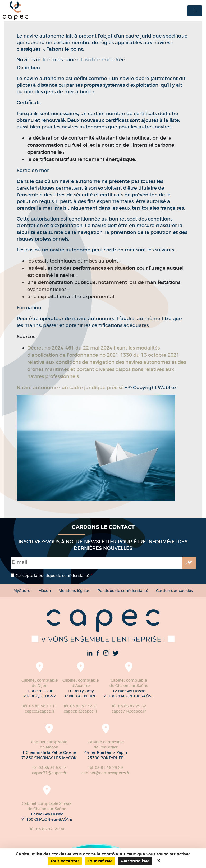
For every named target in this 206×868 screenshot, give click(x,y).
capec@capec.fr (40, 711)
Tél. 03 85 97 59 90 (47, 829)
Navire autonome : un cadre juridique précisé (70, 388)
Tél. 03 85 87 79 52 (129, 706)
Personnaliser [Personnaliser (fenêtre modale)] (135, 861)
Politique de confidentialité (123, 591)
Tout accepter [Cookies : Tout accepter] (65, 861)
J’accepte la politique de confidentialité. (54, 576)
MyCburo (22, 591)
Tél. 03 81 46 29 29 (106, 768)
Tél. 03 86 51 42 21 (81, 706)
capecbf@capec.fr (81, 711)
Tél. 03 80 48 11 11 (40, 706)
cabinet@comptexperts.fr (106, 773)
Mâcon (45, 591)
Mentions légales (74, 591)
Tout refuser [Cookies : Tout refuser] (100, 861)
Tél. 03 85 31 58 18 (49, 768)
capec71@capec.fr (129, 711)
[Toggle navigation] (195, 11)
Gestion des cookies (174, 591)
